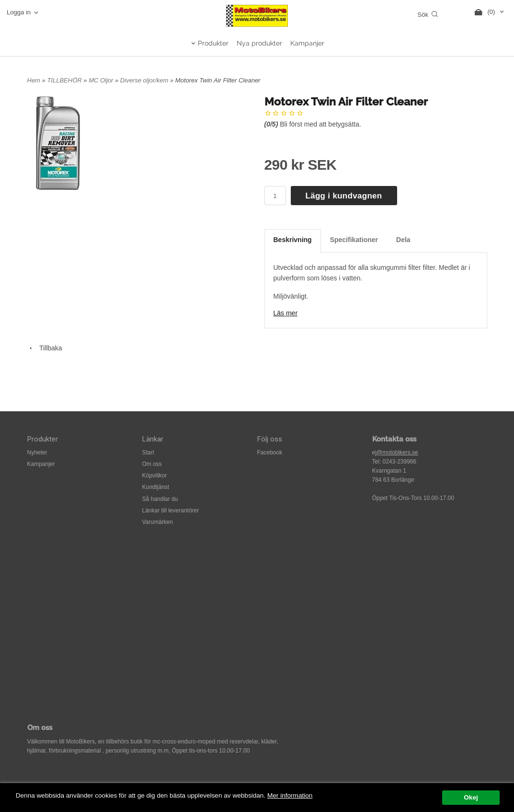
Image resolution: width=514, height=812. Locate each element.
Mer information (290, 795)
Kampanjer (307, 43)
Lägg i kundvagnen (344, 196)
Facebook (270, 452)
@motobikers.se (397, 452)
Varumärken (158, 522)
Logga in (19, 12)
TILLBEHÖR (65, 80)
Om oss (152, 464)
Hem (34, 80)
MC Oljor (102, 80)
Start (148, 452)
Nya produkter (259, 43)
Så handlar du (160, 499)
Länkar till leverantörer (171, 510)
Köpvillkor (155, 476)
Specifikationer (354, 240)
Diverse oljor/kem (145, 80)
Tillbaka (45, 348)
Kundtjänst (156, 487)
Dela (403, 240)
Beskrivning (293, 240)
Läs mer (286, 313)
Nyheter (37, 452)
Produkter (213, 43)
